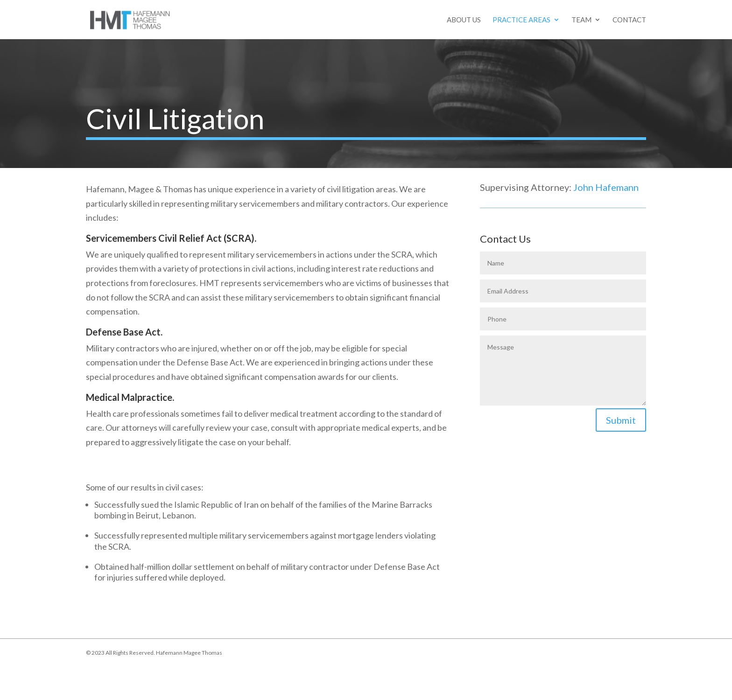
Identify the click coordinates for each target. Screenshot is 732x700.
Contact (629, 20)
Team (581, 20)
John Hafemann (606, 187)
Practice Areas (521, 20)
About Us (464, 20)
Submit (621, 420)
